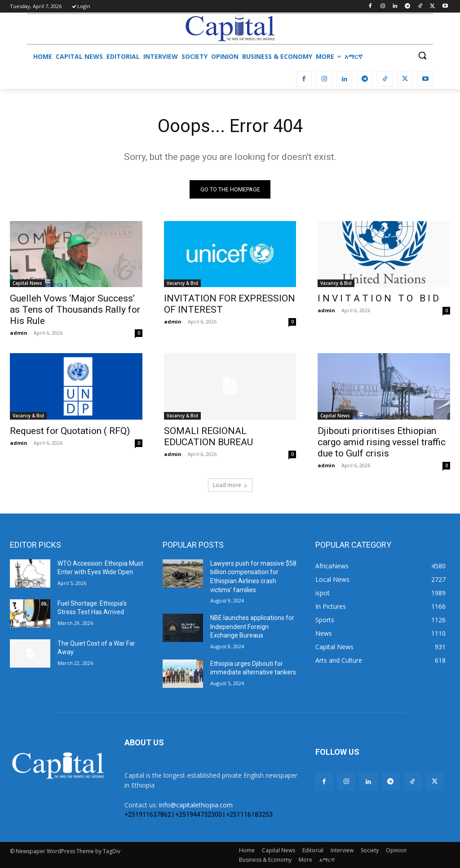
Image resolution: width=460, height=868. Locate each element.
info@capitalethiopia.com (196, 805)
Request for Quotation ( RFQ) (70, 431)
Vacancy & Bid (182, 283)
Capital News (27, 283)
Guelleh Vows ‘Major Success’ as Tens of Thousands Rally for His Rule (75, 310)
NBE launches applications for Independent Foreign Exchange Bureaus (252, 627)
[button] (422, 55)
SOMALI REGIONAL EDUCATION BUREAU (208, 436)
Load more (230, 485)
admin (19, 333)
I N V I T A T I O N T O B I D (378, 298)
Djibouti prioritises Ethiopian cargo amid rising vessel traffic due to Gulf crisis (382, 442)
